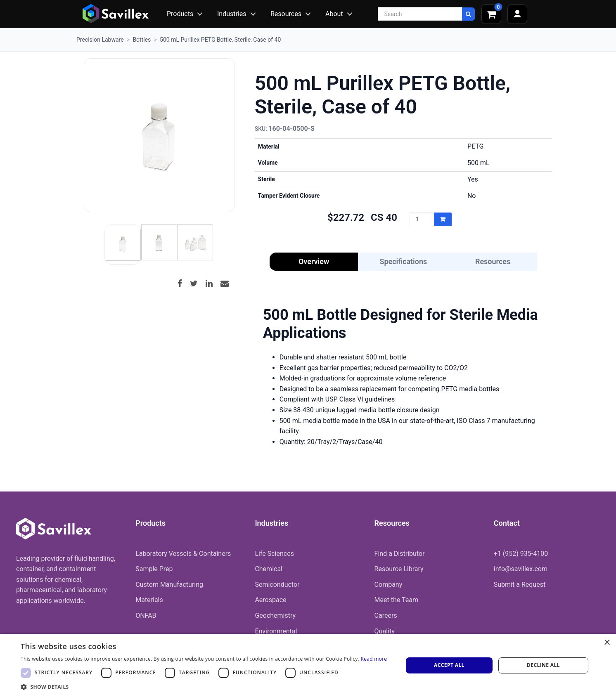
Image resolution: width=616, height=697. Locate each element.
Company (389, 585)
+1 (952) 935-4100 (521, 554)
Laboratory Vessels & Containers (183, 554)
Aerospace (270, 600)
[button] (204, 687)
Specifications (403, 261)
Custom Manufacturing (169, 585)
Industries (232, 14)
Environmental (276, 631)
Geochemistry (275, 615)
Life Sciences (274, 554)
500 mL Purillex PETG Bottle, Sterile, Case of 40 (220, 40)
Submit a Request (520, 585)
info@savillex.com (521, 569)
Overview (314, 261)
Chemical (269, 569)
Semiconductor (277, 585)
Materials (149, 600)
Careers (386, 615)
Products (180, 14)
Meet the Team (396, 600)
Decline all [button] (543, 665)
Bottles (142, 40)
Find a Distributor (400, 554)
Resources (286, 14)
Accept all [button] (449, 665)
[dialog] (308, 665)
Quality (385, 631)
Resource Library (399, 569)
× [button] (607, 643)
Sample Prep (154, 569)
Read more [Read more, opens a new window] (374, 659)
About (334, 14)
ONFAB (146, 615)
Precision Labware (100, 40)
